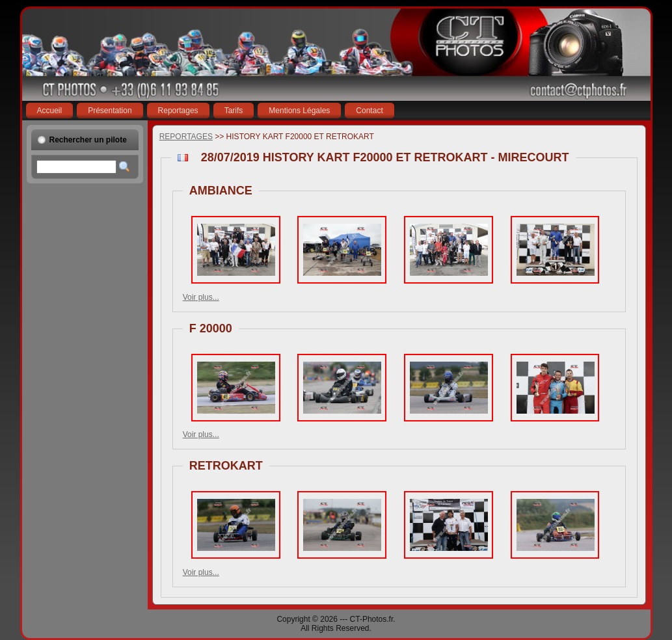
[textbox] (76, 167)
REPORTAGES (186, 137)
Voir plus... (201, 297)
